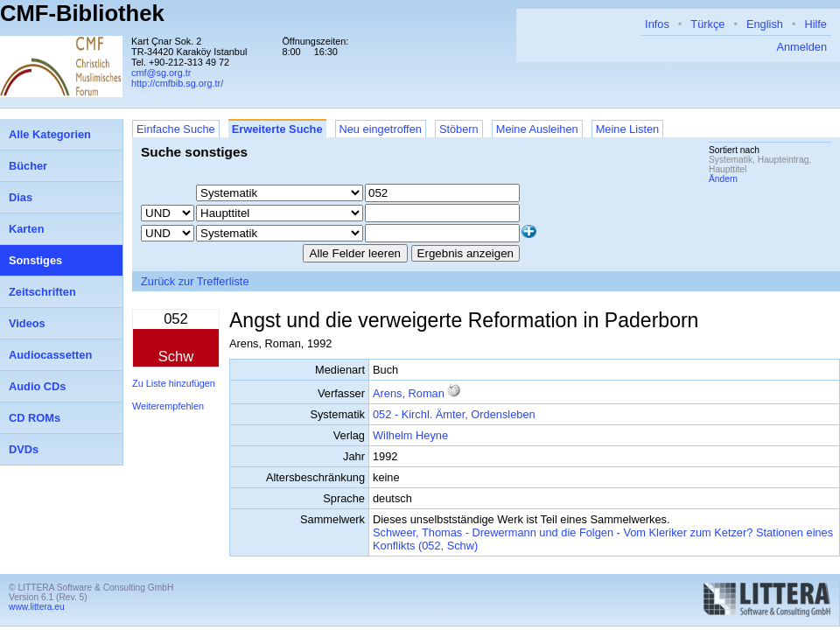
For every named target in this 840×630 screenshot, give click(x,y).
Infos (657, 24)
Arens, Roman (409, 393)
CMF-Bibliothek (82, 13)
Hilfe (815, 24)
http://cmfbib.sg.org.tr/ (177, 83)
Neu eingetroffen (381, 129)
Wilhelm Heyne (410, 435)
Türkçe (707, 24)
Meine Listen (628, 129)
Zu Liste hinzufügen (174, 383)
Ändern (723, 179)
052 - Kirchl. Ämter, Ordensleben (454, 414)
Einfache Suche (176, 129)
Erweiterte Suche (277, 129)
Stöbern (459, 129)
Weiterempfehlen (168, 406)
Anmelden (801, 47)
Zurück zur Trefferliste (195, 281)
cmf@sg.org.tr (161, 73)
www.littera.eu (37, 607)
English (765, 24)
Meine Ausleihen (537, 129)
